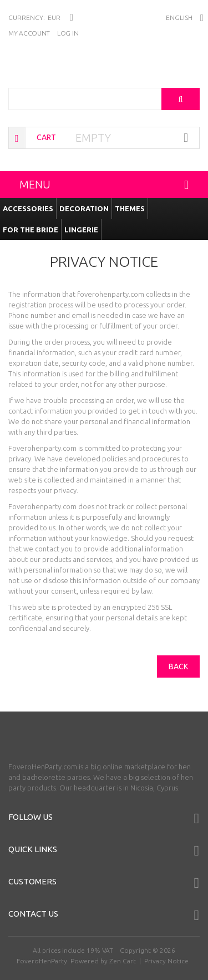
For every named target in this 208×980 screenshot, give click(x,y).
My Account (29, 33)
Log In (68, 33)
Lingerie (81, 230)
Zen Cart (123, 961)
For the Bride (31, 230)
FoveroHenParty (42, 961)
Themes (130, 208)
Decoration (84, 208)
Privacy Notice (166, 961)
